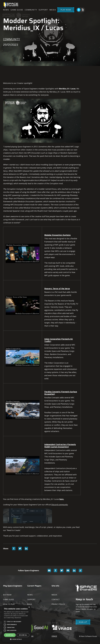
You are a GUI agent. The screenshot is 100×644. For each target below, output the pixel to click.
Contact (56, 599)
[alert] (17, 624)
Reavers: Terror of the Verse (57, 289)
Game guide (17, 10)
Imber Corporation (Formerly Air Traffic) (59, 340)
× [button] (29, 607)
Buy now (7, 595)
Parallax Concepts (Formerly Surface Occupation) (61, 393)
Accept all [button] (10, 635)
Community (31, 10)
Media (53, 10)
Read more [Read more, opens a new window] (18, 618)
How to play (9, 604)
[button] (17, 639)
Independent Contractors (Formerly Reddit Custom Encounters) (60, 446)
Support (43, 10)
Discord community (60, 505)
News (6, 10)
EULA (30, 604)
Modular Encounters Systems (57, 235)
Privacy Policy (58, 604)
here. (62, 499)
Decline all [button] (23, 635)
